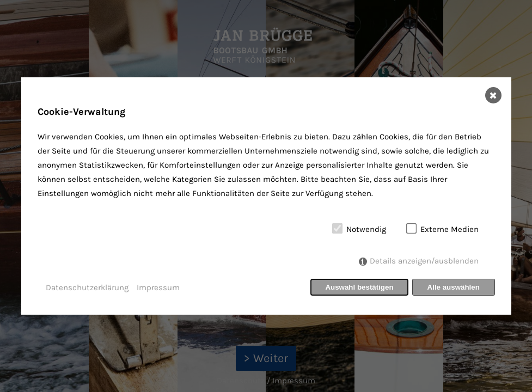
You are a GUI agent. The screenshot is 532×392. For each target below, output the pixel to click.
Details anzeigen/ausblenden (424, 261)
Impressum (158, 287)
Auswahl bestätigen (359, 287)
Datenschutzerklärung (87, 287)
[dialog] (266, 196)
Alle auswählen (454, 287)
